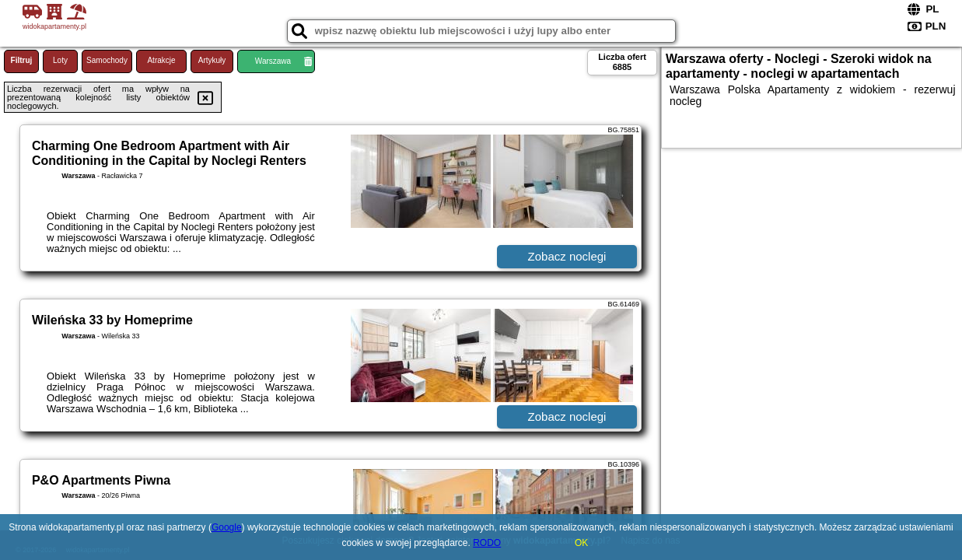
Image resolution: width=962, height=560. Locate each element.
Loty (60, 60)
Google (227, 527)
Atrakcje (161, 60)
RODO (487, 543)
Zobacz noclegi (567, 256)
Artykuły (212, 60)
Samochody (107, 60)
